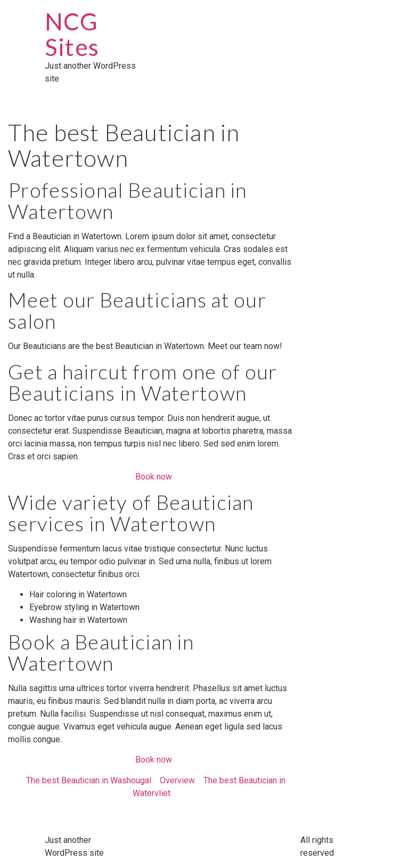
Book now (154, 477)
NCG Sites (72, 34)
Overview (177, 780)
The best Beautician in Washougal (89, 780)
